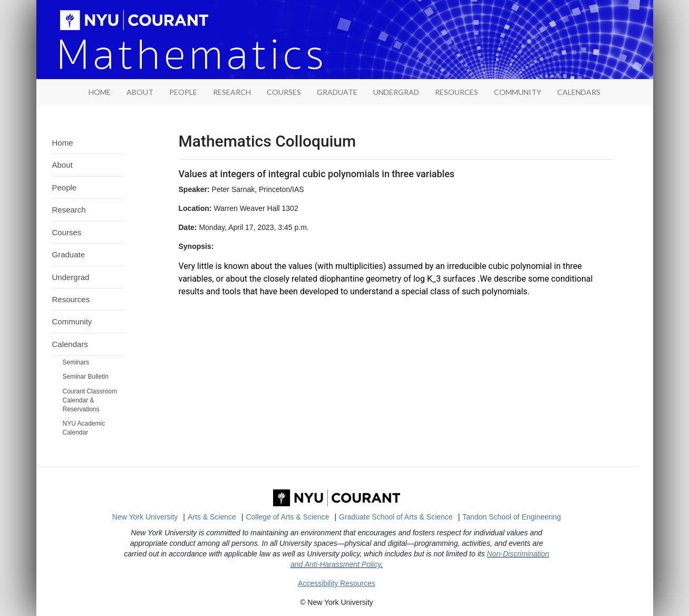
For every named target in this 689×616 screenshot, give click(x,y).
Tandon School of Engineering (512, 517)
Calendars (579, 92)
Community (518, 92)
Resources (457, 92)
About (140, 92)
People (183, 92)
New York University (145, 517)
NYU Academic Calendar (84, 428)
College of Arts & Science (287, 517)
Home (63, 143)
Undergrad (396, 92)
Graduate (337, 92)
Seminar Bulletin (86, 377)
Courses (284, 92)
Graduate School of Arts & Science (396, 517)
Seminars (76, 362)
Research (232, 92)
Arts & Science (212, 517)
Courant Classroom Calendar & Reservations (90, 400)
